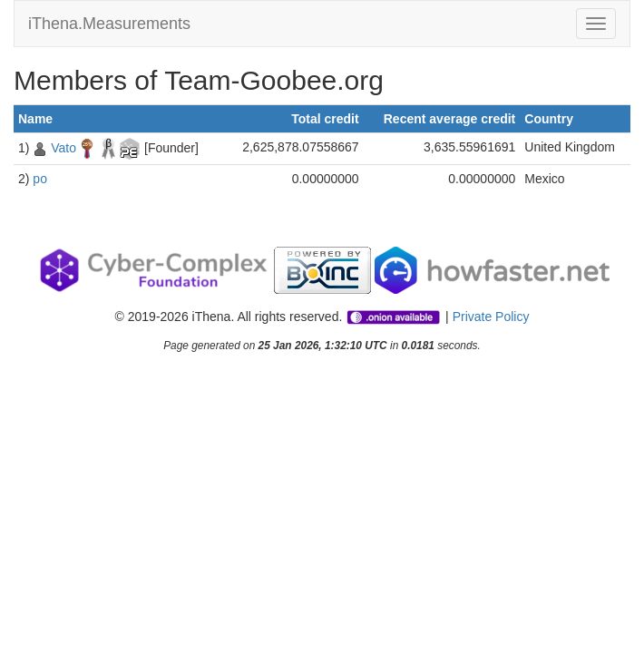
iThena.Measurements (109, 24)
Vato (63, 148)
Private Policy (491, 317)
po (40, 179)
